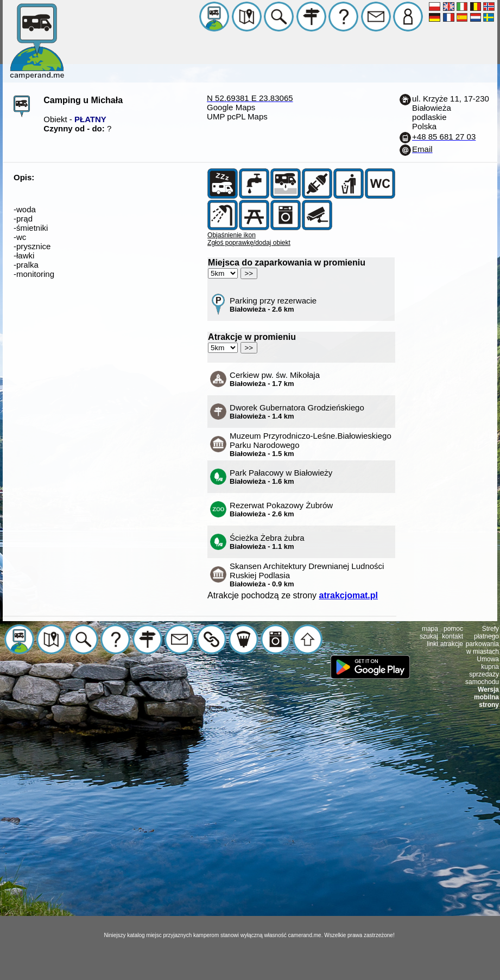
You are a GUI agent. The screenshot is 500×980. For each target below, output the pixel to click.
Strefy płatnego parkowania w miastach (482, 640)
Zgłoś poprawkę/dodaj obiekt (249, 243)
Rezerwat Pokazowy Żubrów (281, 509)
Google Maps (231, 107)
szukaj (429, 636)
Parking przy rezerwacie (273, 305)
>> (249, 273)
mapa (430, 629)
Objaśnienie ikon (232, 235)
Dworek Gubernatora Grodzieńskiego (297, 412)
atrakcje (452, 644)
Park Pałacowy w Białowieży (281, 477)
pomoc (453, 629)
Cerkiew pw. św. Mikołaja (275, 379)
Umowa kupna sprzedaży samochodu (482, 671)
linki (432, 644)
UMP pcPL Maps (237, 116)
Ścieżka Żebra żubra (267, 542)
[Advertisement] (249, 826)
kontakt (452, 636)
